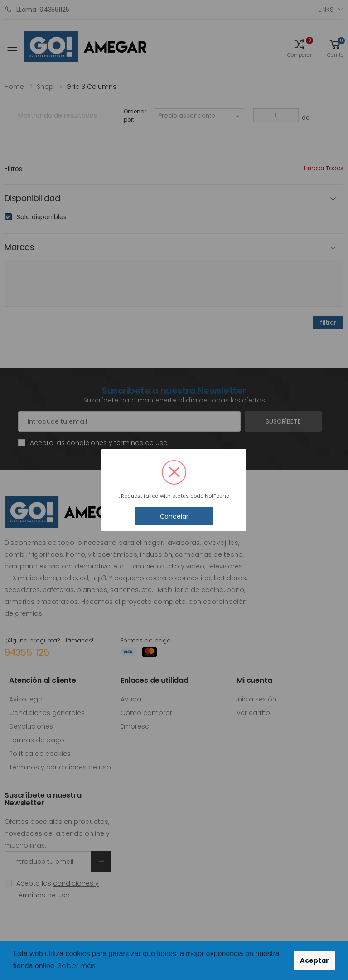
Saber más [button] (77, 966)
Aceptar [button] (314, 960)
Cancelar (174, 516)
